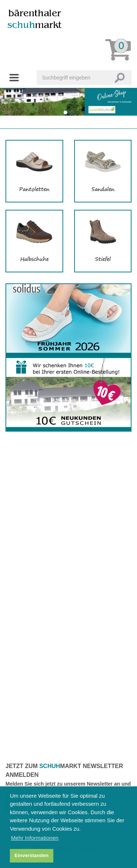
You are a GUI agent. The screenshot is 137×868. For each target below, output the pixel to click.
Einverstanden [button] (32, 855)
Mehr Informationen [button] (35, 838)
